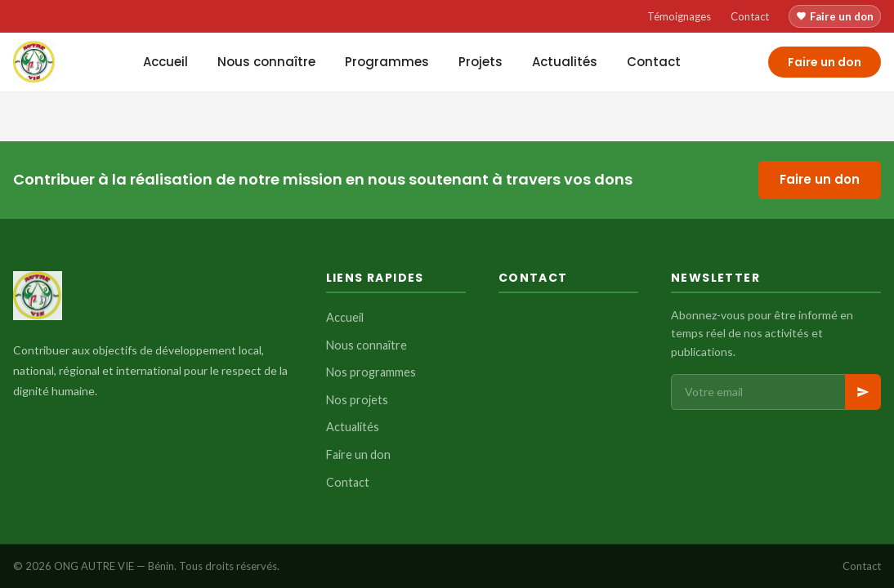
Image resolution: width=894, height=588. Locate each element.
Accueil (165, 62)
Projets (481, 62)
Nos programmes (371, 372)
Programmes (387, 62)
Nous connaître (266, 62)
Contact (750, 16)
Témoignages (679, 16)
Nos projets (357, 400)
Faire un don (835, 16)
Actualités (565, 62)
